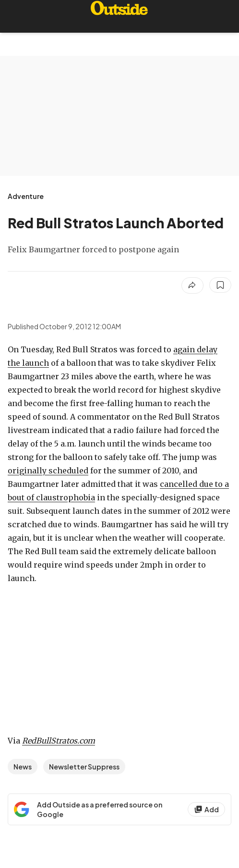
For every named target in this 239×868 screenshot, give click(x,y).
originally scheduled (48, 471)
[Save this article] (220, 285)
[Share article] (192, 285)
